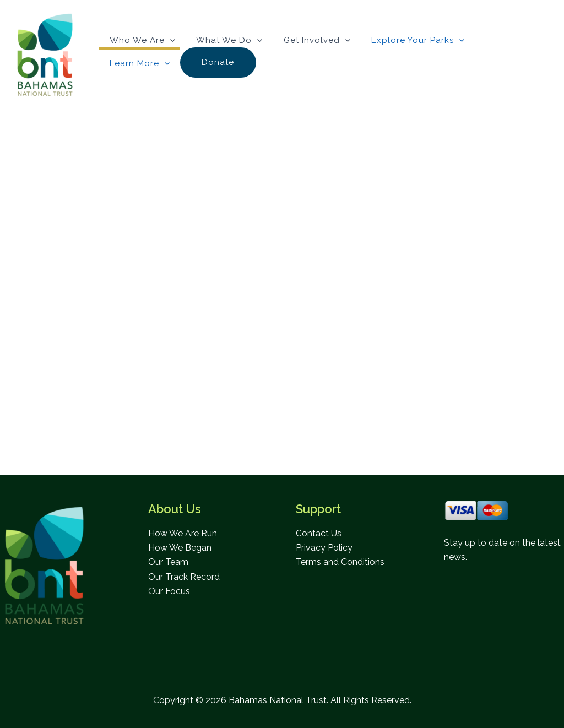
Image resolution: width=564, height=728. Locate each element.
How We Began (180, 548)
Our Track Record (184, 577)
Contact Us (319, 533)
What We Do (223, 40)
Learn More (495, 41)
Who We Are (140, 40)
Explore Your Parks (402, 40)
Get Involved (305, 40)
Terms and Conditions (340, 563)
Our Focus (169, 591)
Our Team (168, 563)
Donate (135, 64)
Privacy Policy (324, 548)
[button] (168, 40)
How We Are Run (183, 533)
